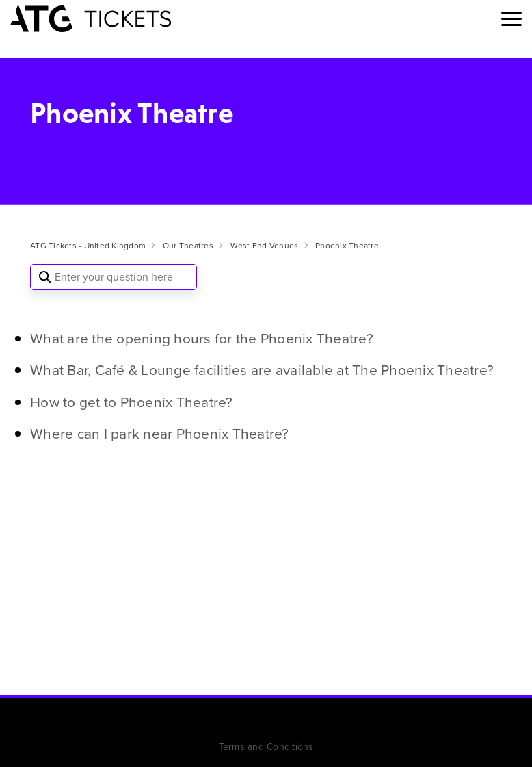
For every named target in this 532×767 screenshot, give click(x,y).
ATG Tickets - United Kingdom (88, 246)
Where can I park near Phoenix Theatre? (160, 433)
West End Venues (265, 246)
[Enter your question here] (114, 277)
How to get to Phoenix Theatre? (132, 402)
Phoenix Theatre (347, 246)
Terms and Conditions (266, 747)
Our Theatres (188, 246)
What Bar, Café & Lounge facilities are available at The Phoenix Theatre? (262, 370)
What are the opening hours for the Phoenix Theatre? (202, 338)
